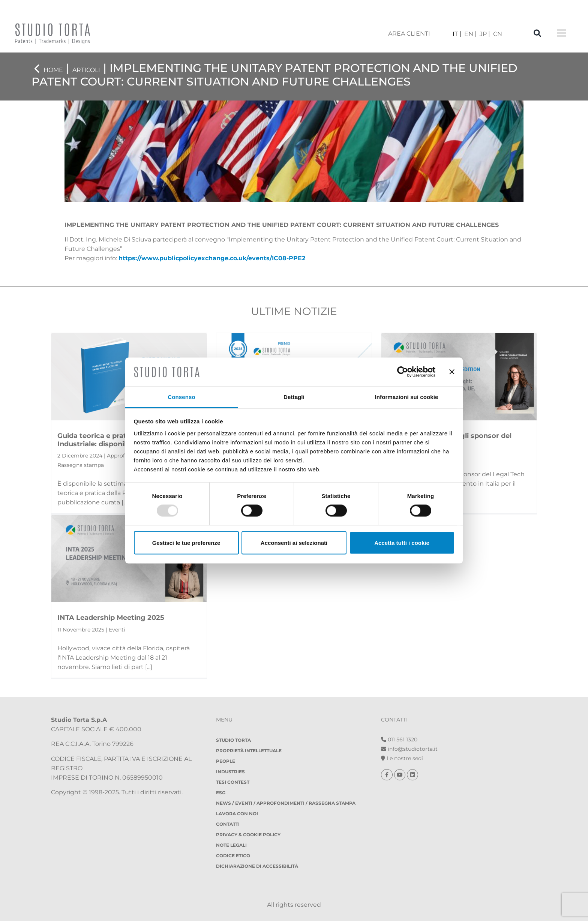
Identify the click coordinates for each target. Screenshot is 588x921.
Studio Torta (233, 740)
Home (53, 70)
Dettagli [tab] (294, 397)
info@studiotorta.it (409, 749)
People (226, 761)
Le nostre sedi (402, 758)
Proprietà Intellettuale (249, 751)
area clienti (409, 34)
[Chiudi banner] (452, 372)
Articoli (86, 70)
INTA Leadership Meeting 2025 (111, 618)
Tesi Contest (233, 782)
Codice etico (233, 856)
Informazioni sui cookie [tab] (407, 397)
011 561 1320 (399, 739)
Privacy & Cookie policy (248, 835)
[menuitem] (457, 34)
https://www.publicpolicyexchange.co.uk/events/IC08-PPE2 (212, 258)
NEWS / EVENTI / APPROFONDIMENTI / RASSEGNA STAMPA (286, 803)
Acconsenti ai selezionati (294, 542)
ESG (221, 793)
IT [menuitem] (455, 34)
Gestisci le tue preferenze (186, 542)
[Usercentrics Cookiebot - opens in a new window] (403, 372)
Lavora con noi (237, 814)
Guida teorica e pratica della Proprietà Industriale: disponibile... (124, 440)
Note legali (231, 845)
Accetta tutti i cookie (402, 542)
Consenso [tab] (181, 397)
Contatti (228, 824)
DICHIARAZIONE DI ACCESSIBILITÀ (257, 866)
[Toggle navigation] (562, 34)
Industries (230, 772)
